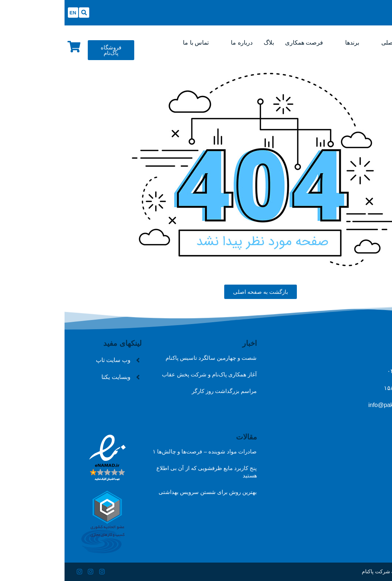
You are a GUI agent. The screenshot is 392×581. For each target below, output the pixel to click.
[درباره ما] (177, 43)
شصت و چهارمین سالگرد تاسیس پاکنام (147, 358)
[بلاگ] (204, 43)
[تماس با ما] (131, 43)
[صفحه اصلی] (332, 43)
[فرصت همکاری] (240, 43)
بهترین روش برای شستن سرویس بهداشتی (143, 492)
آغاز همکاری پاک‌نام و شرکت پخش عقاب (145, 374)
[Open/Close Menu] (254, 8)
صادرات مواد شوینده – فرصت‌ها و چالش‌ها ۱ (140, 451)
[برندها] (288, 43)
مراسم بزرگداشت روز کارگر (160, 391)
